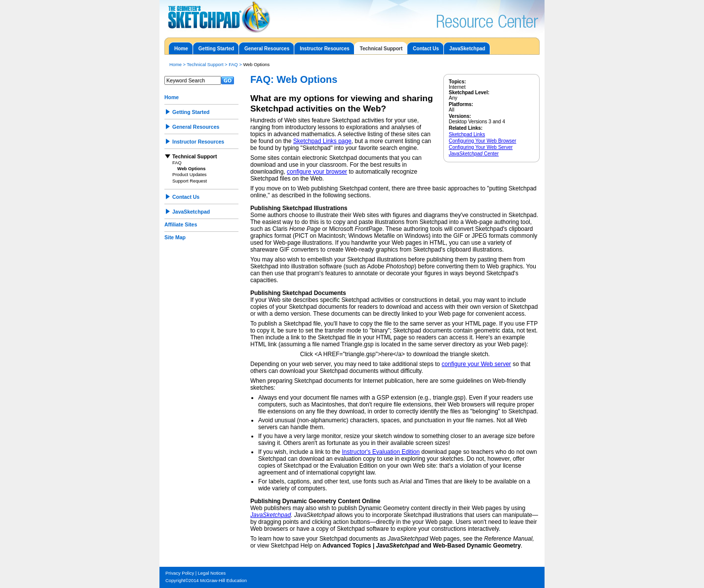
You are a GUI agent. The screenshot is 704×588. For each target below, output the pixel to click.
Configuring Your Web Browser (483, 141)
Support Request (190, 181)
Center (474, 154)
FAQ (233, 65)
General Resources (267, 49)
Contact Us (426, 49)
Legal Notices (212, 573)
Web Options (191, 169)
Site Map (175, 238)
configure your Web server (477, 364)
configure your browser (317, 172)
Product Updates (189, 175)
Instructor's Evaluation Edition (381, 452)
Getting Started (216, 49)
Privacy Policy (180, 573)
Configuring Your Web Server (481, 147)
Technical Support (381, 49)
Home (181, 49)
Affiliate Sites (181, 225)
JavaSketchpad (467, 49)
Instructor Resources (325, 49)
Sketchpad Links (467, 134)
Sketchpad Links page (322, 141)
